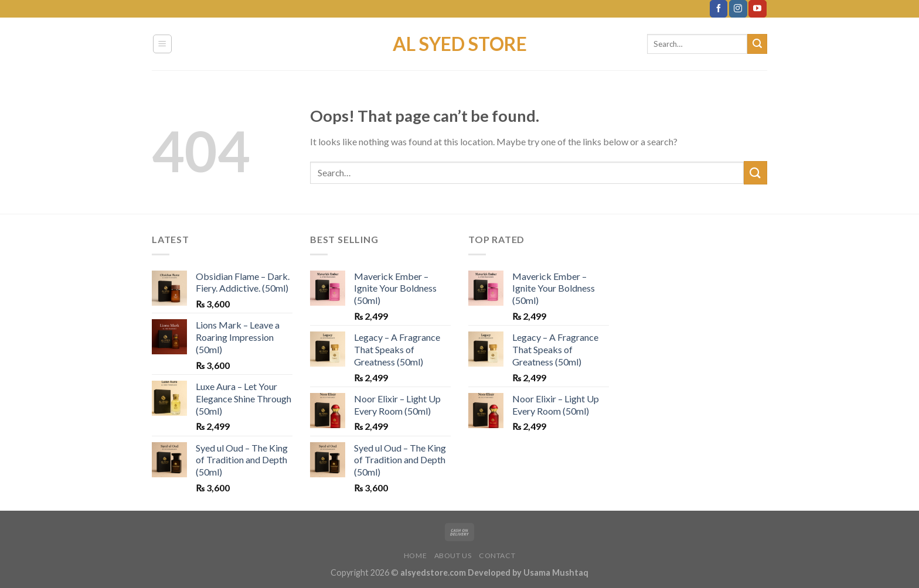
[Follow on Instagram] (738, 9)
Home (415, 555)
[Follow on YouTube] (757, 9)
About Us (453, 555)
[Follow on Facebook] (719, 9)
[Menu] (163, 44)
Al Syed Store (460, 44)
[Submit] (757, 44)
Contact (497, 555)
